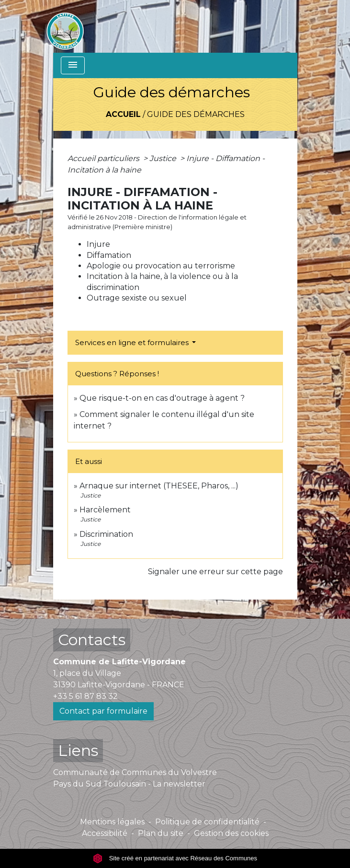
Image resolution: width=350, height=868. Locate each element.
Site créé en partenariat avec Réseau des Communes (175, 858)
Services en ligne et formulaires (133, 342)
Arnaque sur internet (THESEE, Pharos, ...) (159, 486)
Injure (98, 244)
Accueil (123, 114)
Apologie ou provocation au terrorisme (161, 266)
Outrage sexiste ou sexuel (137, 298)
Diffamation (109, 255)
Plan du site (161, 833)
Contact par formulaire (103, 711)
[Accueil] (65, 26)
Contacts (92, 640)
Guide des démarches (196, 114)
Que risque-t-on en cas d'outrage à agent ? (162, 398)
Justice (164, 158)
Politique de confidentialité (207, 822)
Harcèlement (105, 510)
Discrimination (106, 534)
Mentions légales (112, 822)
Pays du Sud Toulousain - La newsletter (129, 784)
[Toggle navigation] (73, 65)
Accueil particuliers (104, 158)
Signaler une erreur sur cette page (215, 572)
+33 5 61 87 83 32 (85, 696)
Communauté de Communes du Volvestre (135, 772)
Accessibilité (105, 833)
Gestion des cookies (231, 833)
